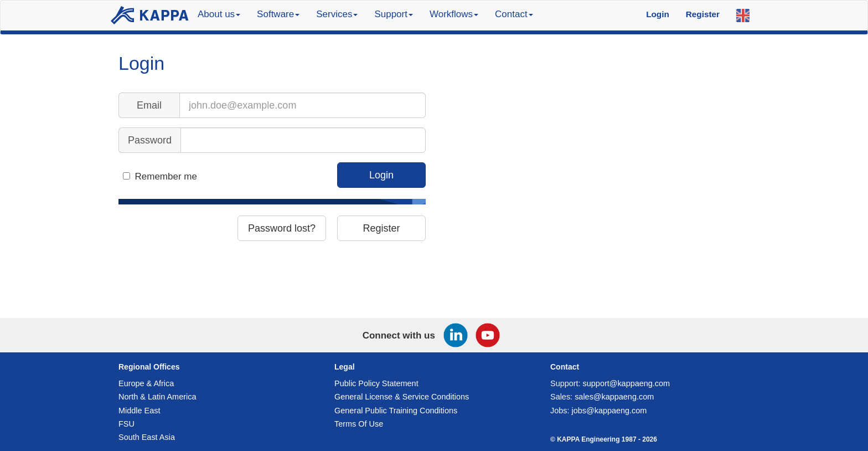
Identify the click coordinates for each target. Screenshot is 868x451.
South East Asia (147, 437)
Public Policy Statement (376, 383)
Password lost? (282, 228)
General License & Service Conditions (402, 397)
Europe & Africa (146, 383)
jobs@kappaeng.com (609, 411)
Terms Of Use (359, 424)
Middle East (139, 411)
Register (381, 228)
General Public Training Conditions (396, 411)
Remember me (166, 176)
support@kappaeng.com (627, 383)
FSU (126, 424)
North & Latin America (157, 397)
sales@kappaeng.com (614, 397)
